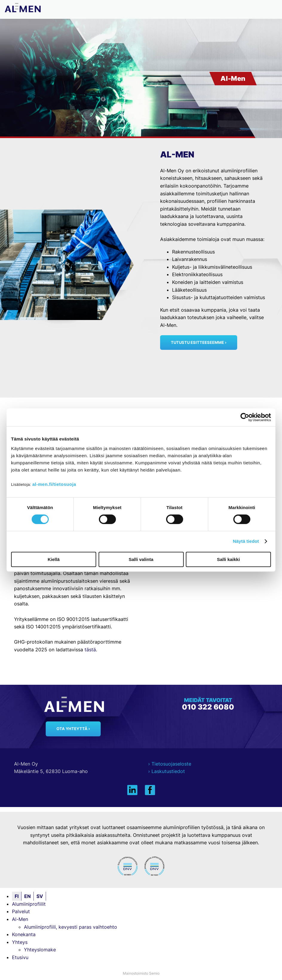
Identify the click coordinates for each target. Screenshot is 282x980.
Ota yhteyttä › (73, 729)
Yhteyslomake (40, 950)
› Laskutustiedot (167, 771)
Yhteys (20, 942)
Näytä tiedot (246, 541)
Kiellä (53, 559)
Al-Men (20, 919)
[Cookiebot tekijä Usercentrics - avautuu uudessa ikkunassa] (245, 417)
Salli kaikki (228, 559)
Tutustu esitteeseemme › (199, 343)
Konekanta (24, 934)
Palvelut (21, 911)
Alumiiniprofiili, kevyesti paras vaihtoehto (70, 927)
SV (40, 896)
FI (17, 896)
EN (27, 896)
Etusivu (20, 957)
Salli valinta (141, 559)
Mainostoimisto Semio (141, 973)
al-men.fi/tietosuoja (54, 484)
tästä (90, 650)
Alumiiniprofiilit (29, 904)
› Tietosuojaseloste (170, 764)
